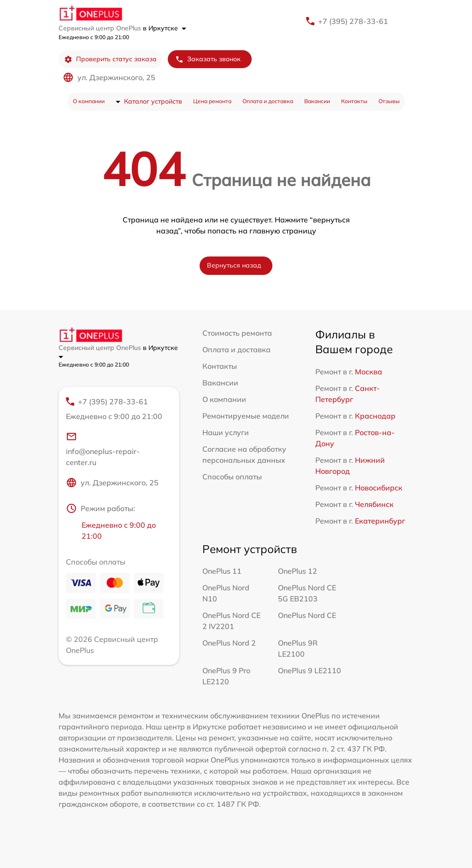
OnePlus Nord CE (307, 615)
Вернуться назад (234, 265)
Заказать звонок (208, 59)
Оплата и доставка (268, 101)
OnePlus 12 (298, 571)
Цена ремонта (212, 101)
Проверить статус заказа (110, 59)
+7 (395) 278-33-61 (353, 21)
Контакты (354, 101)
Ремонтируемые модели (246, 416)
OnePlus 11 (222, 571)
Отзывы (389, 101)
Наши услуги (226, 432)
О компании (89, 101)
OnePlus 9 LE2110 (310, 670)
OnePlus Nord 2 (229, 643)
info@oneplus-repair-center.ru (103, 449)
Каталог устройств (153, 101)
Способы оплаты (232, 477)
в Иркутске (165, 28)
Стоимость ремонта (237, 333)
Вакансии (317, 101)
